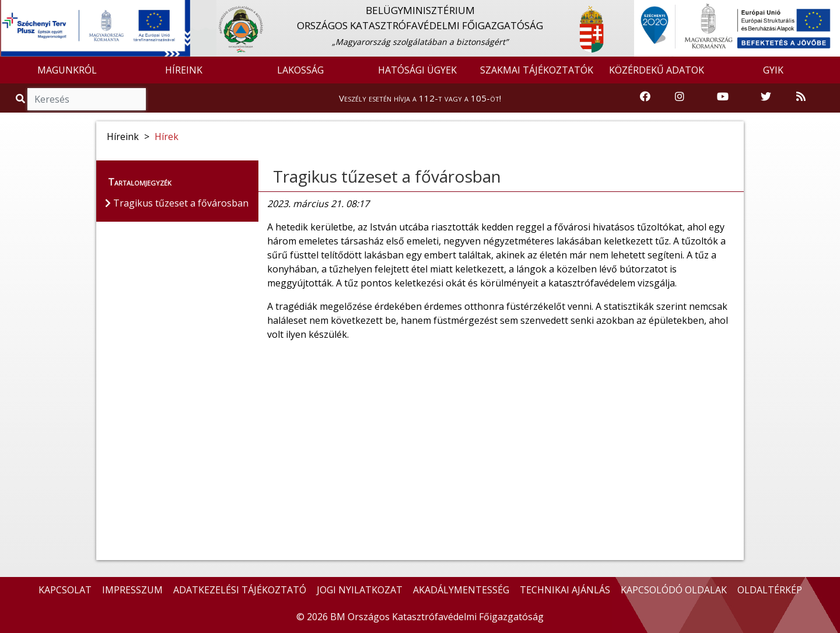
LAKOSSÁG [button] (300, 70)
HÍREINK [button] (184, 70)
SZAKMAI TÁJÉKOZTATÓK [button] (537, 70)
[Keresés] (87, 99)
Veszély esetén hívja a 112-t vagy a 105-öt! (420, 98)
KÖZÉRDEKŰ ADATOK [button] (657, 70)
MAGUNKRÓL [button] (67, 70)
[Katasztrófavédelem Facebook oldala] (645, 97)
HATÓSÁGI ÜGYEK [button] (417, 70)
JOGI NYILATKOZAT (360, 590)
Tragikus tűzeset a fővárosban (387, 176)
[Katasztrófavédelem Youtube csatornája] (723, 97)
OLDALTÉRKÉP (770, 590)
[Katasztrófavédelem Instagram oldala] (680, 97)
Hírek (167, 137)
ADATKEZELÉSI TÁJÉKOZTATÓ (240, 590)
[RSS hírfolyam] (801, 97)
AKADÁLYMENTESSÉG (461, 590)
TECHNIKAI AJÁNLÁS (565, 590)
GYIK (773, 70)
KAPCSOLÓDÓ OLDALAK (674, 590)
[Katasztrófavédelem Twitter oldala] (766, 97)
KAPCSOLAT (65, 590)
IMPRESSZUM (132, 590)
